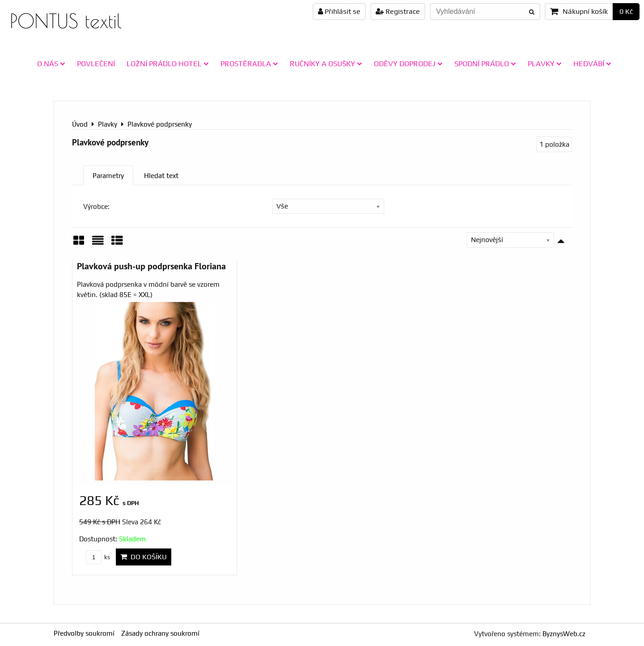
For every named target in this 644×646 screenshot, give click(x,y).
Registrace (398, 11)
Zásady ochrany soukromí (160, 633)
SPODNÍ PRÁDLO (485, 64)
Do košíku (144, 557)
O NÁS (51, 64)
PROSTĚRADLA (249, 64)
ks (98, 557)
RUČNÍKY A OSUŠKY (326, 64)
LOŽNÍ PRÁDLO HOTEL (168, 64)
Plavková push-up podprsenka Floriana (151, 266)
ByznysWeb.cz (564, 634)
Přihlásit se (339, 11)
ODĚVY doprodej (408, 64)
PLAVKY (545, 64)
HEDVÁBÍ (592, 64)
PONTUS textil (66, 21)
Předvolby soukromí (84, 633)
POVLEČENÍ (96, 64)
